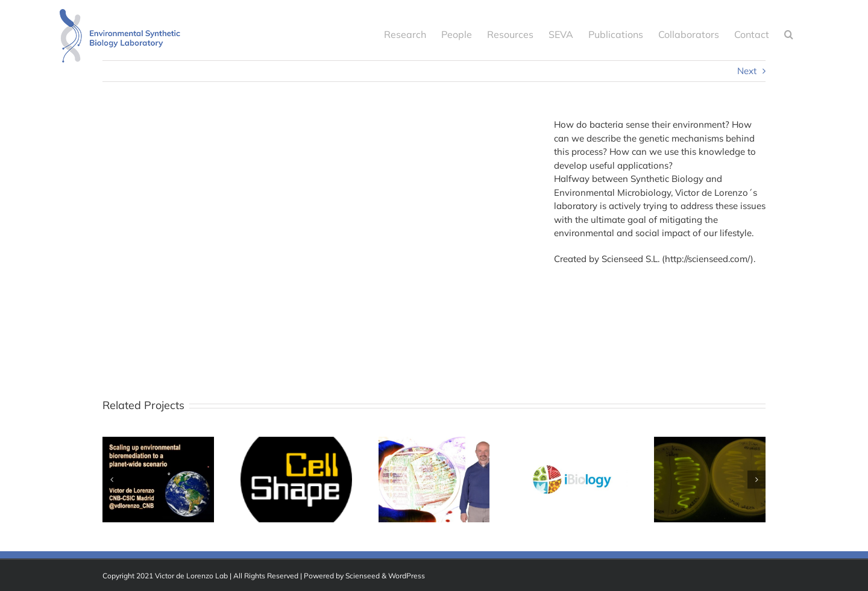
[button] (789, 33)
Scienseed (363, 576)
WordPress (407, 576)
